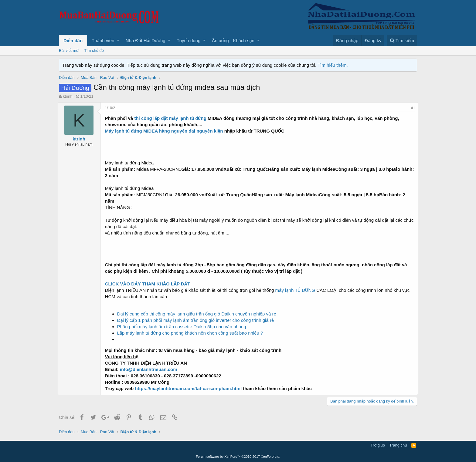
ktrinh (68, 96)
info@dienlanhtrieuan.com (150, 369)
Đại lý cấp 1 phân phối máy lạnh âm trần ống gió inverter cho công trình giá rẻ (197, 320)
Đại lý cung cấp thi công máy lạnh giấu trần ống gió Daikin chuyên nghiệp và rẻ (198, 314)
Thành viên (103, 40)
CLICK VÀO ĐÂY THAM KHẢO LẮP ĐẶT (149, 284)
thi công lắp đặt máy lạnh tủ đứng (172, 118)
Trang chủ (398, 445)
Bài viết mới (69, 51)
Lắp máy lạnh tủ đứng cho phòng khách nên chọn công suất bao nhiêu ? (191, 333)
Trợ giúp (378, 445)
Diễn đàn (73, 40)
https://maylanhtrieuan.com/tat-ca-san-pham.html (189, 388)
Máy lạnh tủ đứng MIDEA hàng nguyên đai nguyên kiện (166, 131)
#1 (412, 108)
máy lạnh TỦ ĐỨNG (296, 290)
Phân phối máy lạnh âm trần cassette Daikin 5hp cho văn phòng (183, 327)
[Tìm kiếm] (402, 40)
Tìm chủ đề (94, 51)
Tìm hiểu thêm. (333, 65)
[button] (118, 40)
